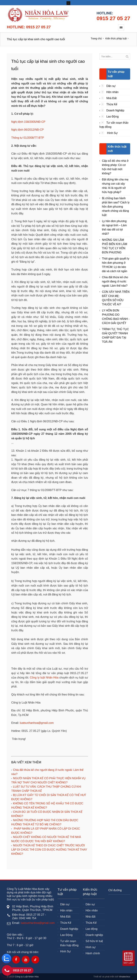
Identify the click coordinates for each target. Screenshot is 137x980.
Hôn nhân (112, 92)
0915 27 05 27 (113, 18)
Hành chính (93, 953)
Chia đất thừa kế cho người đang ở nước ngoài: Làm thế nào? (115, 281)
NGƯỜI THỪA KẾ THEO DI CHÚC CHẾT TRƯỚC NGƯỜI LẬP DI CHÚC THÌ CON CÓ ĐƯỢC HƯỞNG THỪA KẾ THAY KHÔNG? (49, 850)
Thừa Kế (112, 104)
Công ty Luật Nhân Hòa (27, 977)
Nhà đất (90, 917)
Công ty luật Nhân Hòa (44, 678)
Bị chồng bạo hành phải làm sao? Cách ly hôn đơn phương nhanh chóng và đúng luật (116, 207)
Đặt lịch (129, 963)
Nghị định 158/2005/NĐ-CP (28, 122)
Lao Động (113, 117)
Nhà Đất (112, 98)
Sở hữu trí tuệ (94, 941)
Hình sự (91, 947)
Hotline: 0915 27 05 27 (29, 27)
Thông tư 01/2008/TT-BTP (28, 138)
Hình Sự (112, 133)
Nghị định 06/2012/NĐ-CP (27, 130)
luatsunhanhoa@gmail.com (37, 723)
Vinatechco (125, 977)
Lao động (92, 929)
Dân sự (111, 86)
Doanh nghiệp (94, 935)
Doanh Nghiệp (115, 110)
